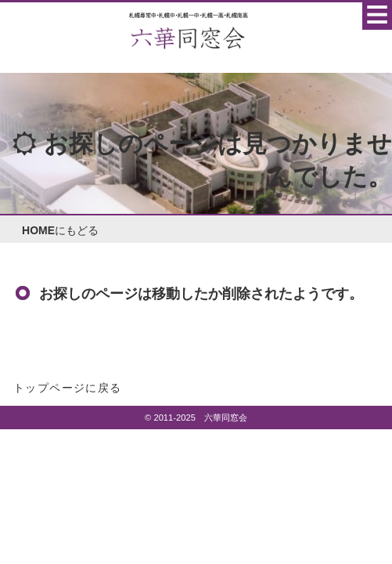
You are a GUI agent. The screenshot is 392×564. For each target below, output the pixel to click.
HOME (38, 230)
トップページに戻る (68, 388)
